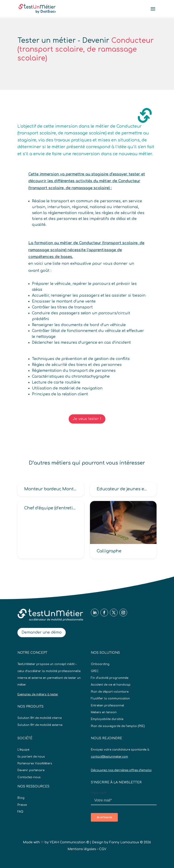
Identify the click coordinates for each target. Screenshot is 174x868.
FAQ (20, 812)
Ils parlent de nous (31, 757)
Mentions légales (82, 849)
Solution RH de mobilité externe (40, 725)
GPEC (95, 671)
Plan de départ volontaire (110, 692)
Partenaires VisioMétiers (35, 763)
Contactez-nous (29, 777)
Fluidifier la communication (110, 699)
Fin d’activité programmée (110, 678)
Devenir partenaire (31, 770)
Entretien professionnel (108, 706)
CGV (103, 849)
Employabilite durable (107, 719)
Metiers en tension (104, 712)
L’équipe (23, 750)
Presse (22, 805)
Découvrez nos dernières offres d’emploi (121, 770)
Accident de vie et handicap (111, 685)
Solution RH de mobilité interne (40, 718)
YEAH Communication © (69, 842)
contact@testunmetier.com (109, 757)
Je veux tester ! (87, 419)
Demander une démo (42, 632)
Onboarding (100, 664)
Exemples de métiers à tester (38, 694)
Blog (21, 798)
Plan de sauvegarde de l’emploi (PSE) (118, 726)
